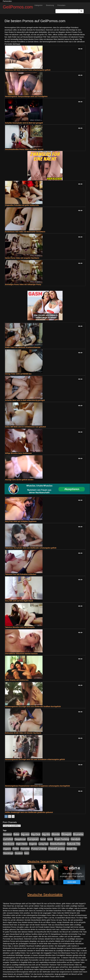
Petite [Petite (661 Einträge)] (16, 849)
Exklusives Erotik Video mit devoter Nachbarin (23, 733)
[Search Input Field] (67, 11)
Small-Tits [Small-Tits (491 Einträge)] (72, 849)
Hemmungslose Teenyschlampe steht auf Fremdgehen (26, 96)
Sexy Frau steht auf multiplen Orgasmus (21, 521)
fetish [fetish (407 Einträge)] (50, 839)
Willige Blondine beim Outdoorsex (18, 453)
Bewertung (50, 5)
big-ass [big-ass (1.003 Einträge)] (25, 834)
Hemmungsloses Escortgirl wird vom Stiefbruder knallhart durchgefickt (33, 706)
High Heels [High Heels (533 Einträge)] (22, 844)
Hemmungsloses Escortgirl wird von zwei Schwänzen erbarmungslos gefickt (35, 759)
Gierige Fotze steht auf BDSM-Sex (18, 374)
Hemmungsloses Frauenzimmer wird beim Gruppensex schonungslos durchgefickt (37, 786)
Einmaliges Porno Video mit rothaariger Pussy (23, 284)
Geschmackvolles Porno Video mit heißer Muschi (24, 149)
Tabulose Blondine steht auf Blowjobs (20, 627)
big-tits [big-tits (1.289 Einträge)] (46, 834)
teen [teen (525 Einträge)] (27, 853)
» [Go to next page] (13, 816)
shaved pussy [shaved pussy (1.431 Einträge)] (57, 849)
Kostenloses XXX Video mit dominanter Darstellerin (25, 232)
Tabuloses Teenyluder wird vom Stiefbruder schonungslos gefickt (31, 548)
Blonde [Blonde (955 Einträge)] (56, 834)
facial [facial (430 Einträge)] (43, 839)
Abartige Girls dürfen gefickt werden (19, 480)
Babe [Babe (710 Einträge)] (16, 834)
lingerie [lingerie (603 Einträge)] (33, 844)
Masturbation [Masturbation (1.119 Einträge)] (58, 844)
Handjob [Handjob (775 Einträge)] (75, 839)
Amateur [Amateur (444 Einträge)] (7, 834)
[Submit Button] (81, 11)
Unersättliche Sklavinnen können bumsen (21, 654)
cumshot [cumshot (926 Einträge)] (8, 839)
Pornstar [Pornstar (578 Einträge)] (25, 849)
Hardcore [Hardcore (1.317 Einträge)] (9, 844)
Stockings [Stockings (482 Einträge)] (8, 853)
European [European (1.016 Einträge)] (33, 839)
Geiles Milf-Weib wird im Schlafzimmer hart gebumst (25, 427)
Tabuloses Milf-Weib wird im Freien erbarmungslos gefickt (28, 70)
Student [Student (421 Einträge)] (19, 853)
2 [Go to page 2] (10, 816)
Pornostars (61, 5)
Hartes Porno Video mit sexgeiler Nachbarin (22, 258)
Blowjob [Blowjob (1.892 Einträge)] (66, 834)
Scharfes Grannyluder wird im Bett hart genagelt (24, 123)
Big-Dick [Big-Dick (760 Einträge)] (36, 834)
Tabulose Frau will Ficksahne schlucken (21, 574)
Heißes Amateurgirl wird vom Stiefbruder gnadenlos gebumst (29, 812)
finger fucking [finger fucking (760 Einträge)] (62, 839)
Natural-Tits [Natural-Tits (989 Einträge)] (74, 844)
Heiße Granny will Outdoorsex (17, 680)
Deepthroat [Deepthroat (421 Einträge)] (20, 839)
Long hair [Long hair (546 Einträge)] (43, 844)
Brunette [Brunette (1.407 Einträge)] (78, 834)
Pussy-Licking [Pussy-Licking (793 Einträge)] (39, 849)
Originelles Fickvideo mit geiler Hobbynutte (22, 205)
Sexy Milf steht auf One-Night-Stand (19, 601)
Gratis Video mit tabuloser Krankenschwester (23, 347)
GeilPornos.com (18, 7)
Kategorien (39, 5)
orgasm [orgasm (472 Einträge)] (7, 849)
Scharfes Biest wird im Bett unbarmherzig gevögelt (25, 400)
